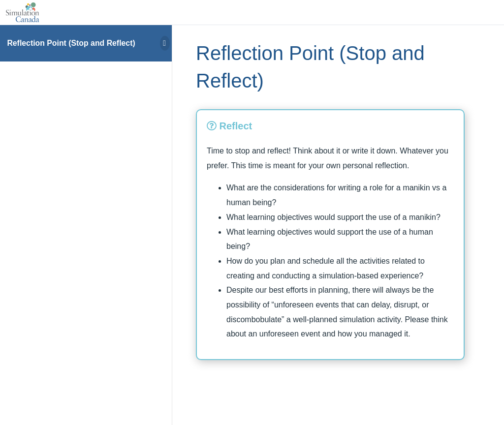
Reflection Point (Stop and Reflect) (71, 43)
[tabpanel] (330, 243)
